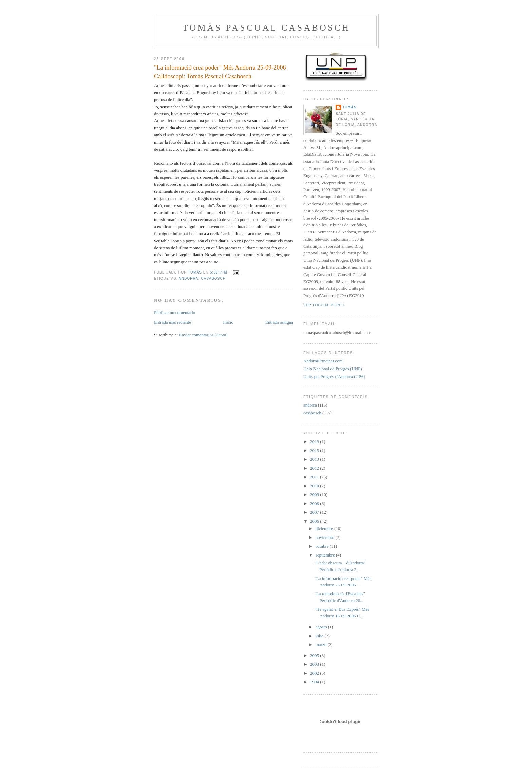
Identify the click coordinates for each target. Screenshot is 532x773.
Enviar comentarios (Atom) (203, 335)
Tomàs (349, 107)
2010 (315, 486)
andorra (189, 278)
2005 (315, 655)
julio (320, 636)
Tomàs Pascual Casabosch (266, 28)
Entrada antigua (279, 322)
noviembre (326, 537)
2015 (315, 450)
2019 (315, 442)
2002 (315, 673)
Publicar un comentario (175, 312)
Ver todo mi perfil (324, 305)
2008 (315, 503)
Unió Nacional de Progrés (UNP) (333, 369)
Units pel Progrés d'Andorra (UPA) (334, 376)
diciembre (325, 529)
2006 (315, 521)
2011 (315, 477)
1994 (315, 682)
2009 (315, 495)
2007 (315, 512)
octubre (323, 546)
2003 (315, 664)
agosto (322, 627)
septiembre (326, 555)
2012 (315, 468)
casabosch (213, 278)
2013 (315, 459)
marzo (322, 645)
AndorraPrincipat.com (323, 361)
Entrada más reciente (173, 322)
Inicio (228, 322)
